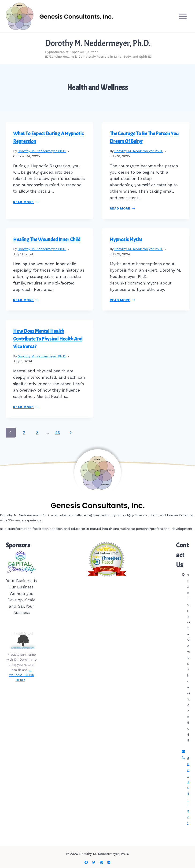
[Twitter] (94, 862)
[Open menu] (183, 16)
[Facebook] (86, 862)
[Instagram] (101, 862)
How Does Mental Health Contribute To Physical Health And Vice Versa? (48, 339)
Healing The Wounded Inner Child (47, 239)
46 (57, 433)
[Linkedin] (109, 862)
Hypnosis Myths (126, 239)
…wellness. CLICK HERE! (22, 675)
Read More (26, 202)
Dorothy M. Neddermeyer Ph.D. (42, 151)
